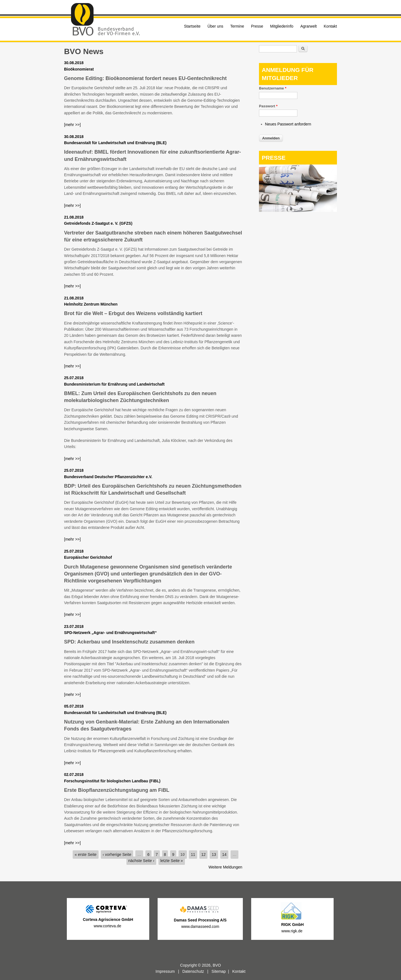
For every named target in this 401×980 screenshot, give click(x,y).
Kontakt (330, 26)
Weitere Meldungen (225, 867)
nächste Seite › (141, 861)
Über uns (215, 26)
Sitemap (219, 971)
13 (214, 855)
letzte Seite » (172, 861)
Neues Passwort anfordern (288, 124)
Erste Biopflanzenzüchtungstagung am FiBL (117, 790)
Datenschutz (193, 971)
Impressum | (169, 971)
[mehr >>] (72, 125)
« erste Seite (86, 855)
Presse (257, 26)
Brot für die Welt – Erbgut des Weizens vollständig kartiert (133, 313)
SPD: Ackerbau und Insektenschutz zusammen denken (129, 642)
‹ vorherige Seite (117, 855)
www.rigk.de (293, 931)
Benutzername (273, 88)
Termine (237, 26)
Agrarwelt (308, 26)
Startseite (192, 26)
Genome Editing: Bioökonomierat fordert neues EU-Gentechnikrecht (145, 78)
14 (224, 855)
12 (204, 855)
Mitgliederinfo (282, 26)
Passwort (268, 106)
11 (193, 855)
